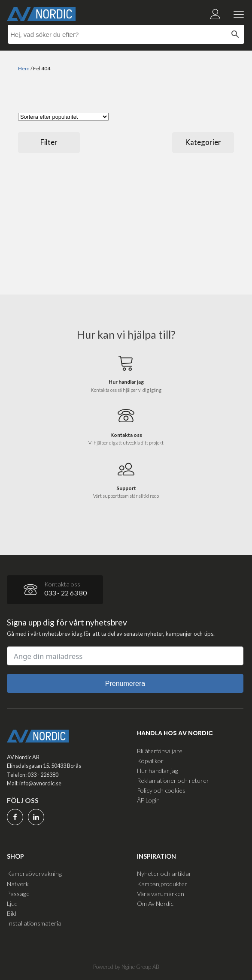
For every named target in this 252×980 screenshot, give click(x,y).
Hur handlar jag (158, 771)
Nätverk (18, 884)
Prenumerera (125, 684)
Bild (12, 913)
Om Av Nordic (155, 903)
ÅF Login (148, 800)
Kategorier (203, 142)
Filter (49, 142)
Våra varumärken (161, 894)
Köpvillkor (150, 761)
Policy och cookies (161, 790)
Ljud (12, 903)
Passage (18, 894)
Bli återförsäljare (160, 751)
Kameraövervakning (34, 873)
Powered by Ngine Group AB (126, 967)
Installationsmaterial (35, 923)
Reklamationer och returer (173, 780)
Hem (24, 68)
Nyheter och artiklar (164, 873)
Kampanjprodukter (162, 884)
